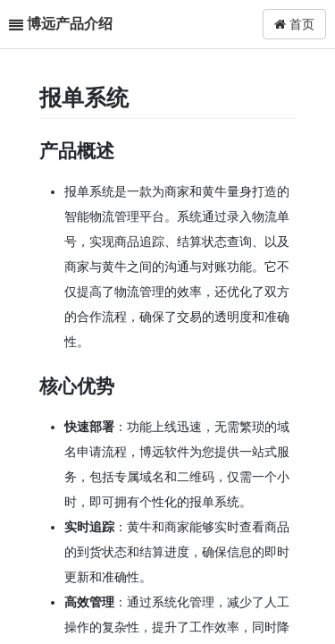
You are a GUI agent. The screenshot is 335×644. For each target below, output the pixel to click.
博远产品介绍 (70, 24)
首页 (294, 24)
